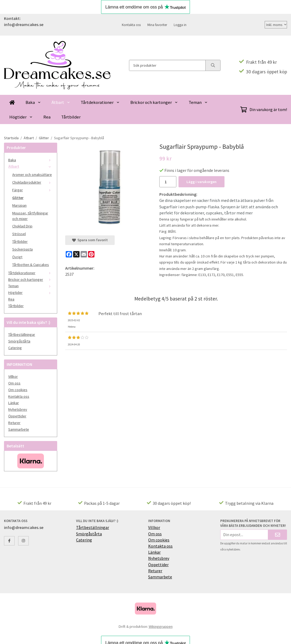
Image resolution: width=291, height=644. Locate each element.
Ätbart (61, 102)
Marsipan (19, 205)
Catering (15, 348)
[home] (12, 102)
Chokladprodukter (33, 182)
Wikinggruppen (161, 626)
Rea (47, 117)
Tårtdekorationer (100, 102)
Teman (198, 102)
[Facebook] (69, 254)
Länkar (14, 403)
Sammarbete (19, 429)
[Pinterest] (91, 254)
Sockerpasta (22, 249)
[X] (76, 254)
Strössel (19, 234)
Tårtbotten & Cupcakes (31, 265)
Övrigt (17, 257)
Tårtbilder (71, 117)
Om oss (14, 383)
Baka (33, 102)
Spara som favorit (90, 240)
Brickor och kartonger (154, 102)
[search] (213, 65)
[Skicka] (278, 535)
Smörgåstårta (19, 341)
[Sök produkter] (167, 65)
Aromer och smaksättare (32, 175)
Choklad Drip (22, 226)
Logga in (180, 25)
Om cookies (18, 390)
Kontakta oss (131, 25)
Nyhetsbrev (18, 409)
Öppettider (17, 416)
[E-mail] (84, 254)
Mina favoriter (157, 25)
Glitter (18, 198)
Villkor (13, 376)
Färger (33, 190)
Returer (14, 423)
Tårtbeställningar (22, 334)
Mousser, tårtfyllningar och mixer (30, 216)
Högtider (21, 117)
